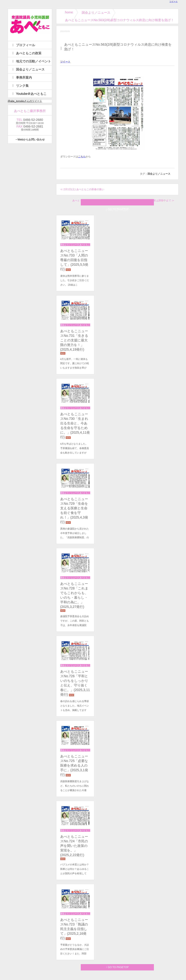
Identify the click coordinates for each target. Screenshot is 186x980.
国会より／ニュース (96, 13)
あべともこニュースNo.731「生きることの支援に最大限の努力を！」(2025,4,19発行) (74, 340)
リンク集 (22, 86)
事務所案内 (24, 77)
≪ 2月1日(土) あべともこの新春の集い (82, 189)
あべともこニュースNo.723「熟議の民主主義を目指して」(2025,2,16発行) (74, 929)
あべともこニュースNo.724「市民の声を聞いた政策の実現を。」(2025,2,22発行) (74, 846)
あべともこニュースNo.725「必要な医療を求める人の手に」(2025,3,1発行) (74, 765)
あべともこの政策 (29, 53)
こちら (82, 157)
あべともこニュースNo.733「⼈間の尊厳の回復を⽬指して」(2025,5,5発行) (74, 260)
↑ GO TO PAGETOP (117, 967)
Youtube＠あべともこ (31, 94)
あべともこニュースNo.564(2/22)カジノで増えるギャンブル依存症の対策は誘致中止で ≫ (123, 200)
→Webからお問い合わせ (30, 139)
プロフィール (26, 45)
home (69, 12)
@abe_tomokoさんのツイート (25, 101)
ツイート (174, 2)
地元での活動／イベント (34, 61)
